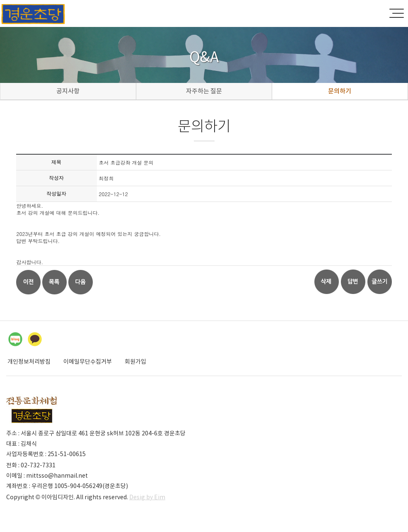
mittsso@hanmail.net (57, 476)
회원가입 (135, 362)
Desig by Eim (147, 497)
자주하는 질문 (204, 91)
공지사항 (68, 91)
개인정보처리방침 (29, 362)
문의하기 (340, 91)
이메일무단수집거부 (88, 362)
